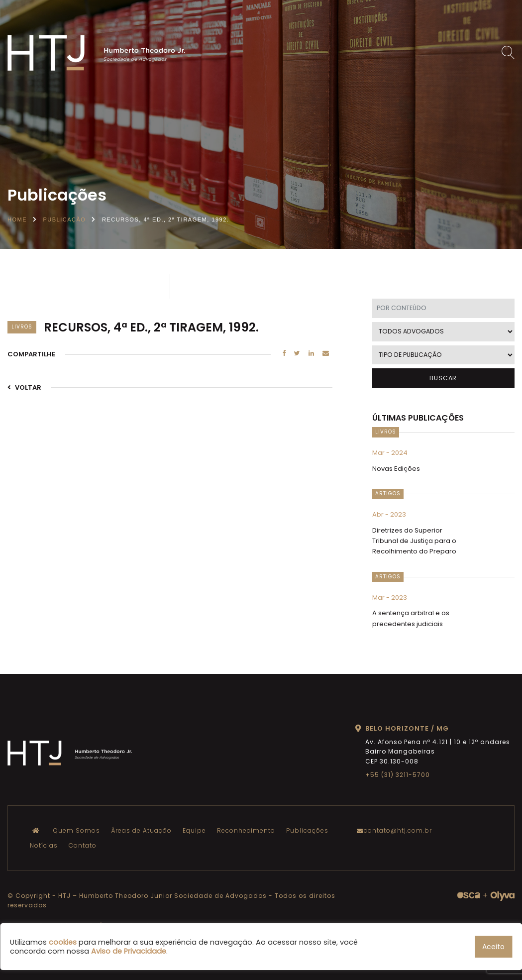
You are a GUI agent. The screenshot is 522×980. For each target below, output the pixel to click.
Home (17, 219)
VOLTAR (24, 387)
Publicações (307, 830)
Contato (83, 845)
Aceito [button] (493, 947)
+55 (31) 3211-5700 (398, 775)
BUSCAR (443, 378)
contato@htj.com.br (397, 830)
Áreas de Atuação (141, 830)
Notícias (44, 845)
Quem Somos (77, 830)
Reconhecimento (246, 830)
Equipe (194, 830)
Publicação (65, 219)
